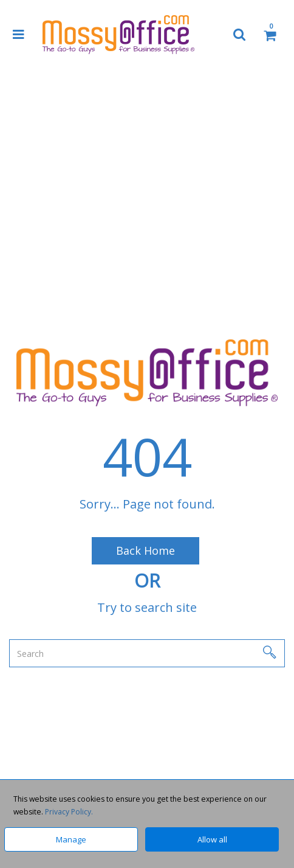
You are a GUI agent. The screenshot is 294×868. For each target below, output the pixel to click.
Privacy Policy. (69, 812)
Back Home (145, 550)
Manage (71, 839)
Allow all (212, 839)
